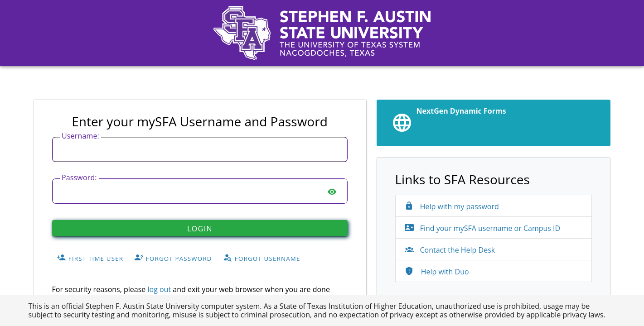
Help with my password (452, 206)
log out (159, 289)
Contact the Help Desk (450, 250)
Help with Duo (437, 272)
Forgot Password (173, 258)
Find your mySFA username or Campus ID (483, 228)
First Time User (90, 258)
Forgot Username (262, 258)
